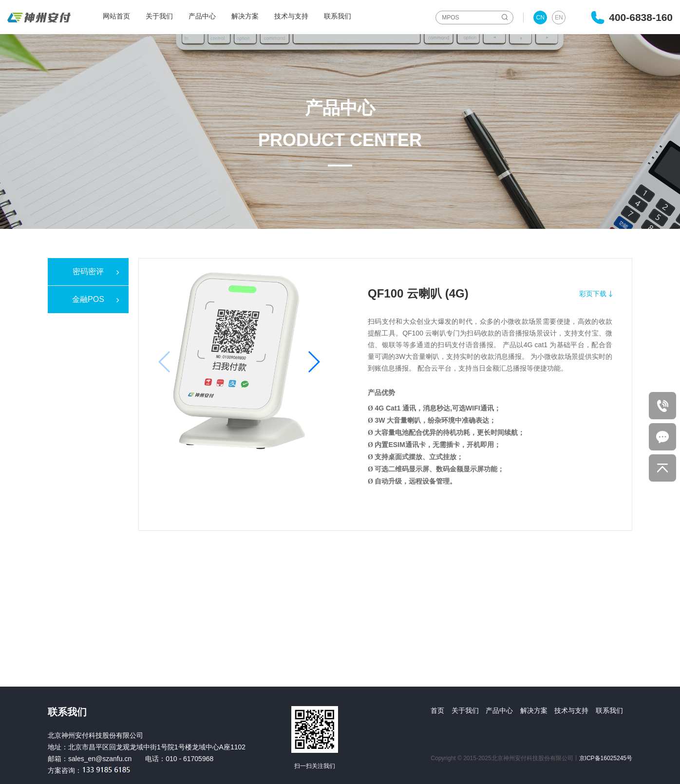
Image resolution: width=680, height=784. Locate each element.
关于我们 (159, 16)
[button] (313, 362)
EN (559, 18)
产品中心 (202, 16)
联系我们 (338, 16)
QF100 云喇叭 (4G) (418, 293)
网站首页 (116, 16)
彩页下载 (593, 294)
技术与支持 (291, 16)
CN (540, 18)
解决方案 (245, 16)
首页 (437, 710)
